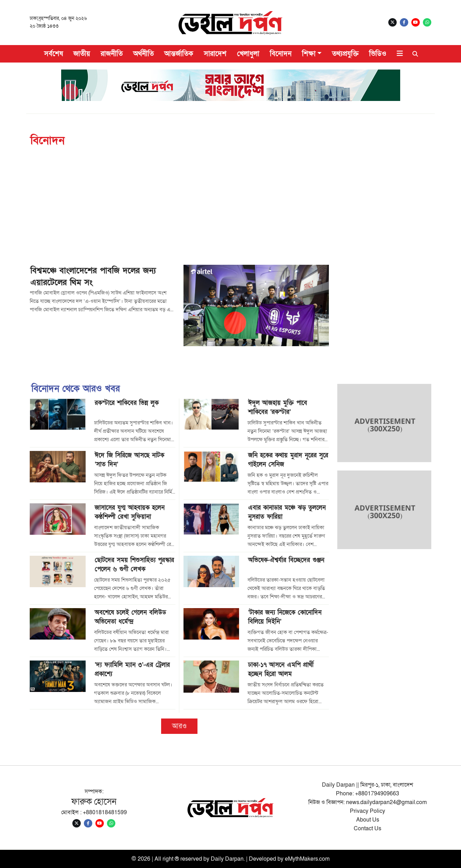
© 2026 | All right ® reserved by (171, 859)
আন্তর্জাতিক (179, 54)
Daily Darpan (227, 859)
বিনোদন (281, 54)
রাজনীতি (112, 54)
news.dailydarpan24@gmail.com (386, 802)
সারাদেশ (215, 54)
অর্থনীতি (143, 54)
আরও (179, 726)
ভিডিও (378, 54)
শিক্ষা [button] (309, 54)
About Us (368, 820)
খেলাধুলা (248, 54)
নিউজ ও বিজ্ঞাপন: (327, 802)
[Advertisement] (239, 212)
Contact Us (368, 829)
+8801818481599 (105, 812)
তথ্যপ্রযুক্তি (345, 54)
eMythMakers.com (307, 859)
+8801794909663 (377, 794)
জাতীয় (82, 54)
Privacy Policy (368, 811)
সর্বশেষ (53, 54)
